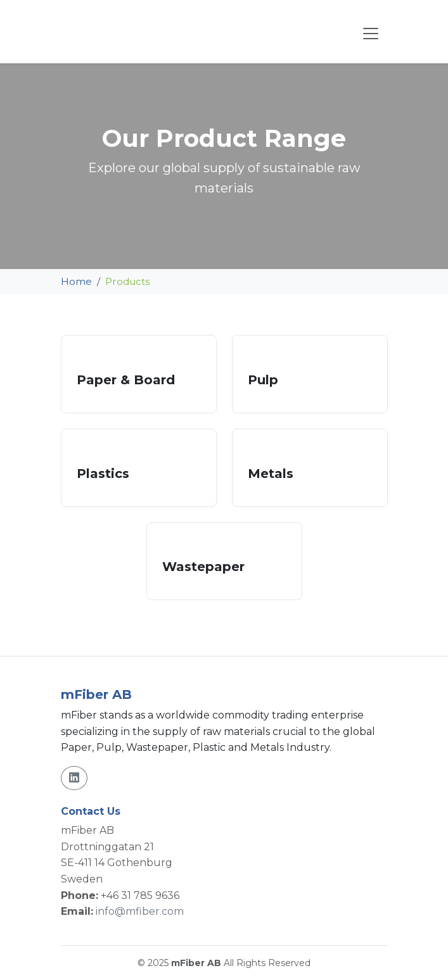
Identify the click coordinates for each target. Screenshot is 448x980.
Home (76, 281)
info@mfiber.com (140, 911)
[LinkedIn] (74, 778)
